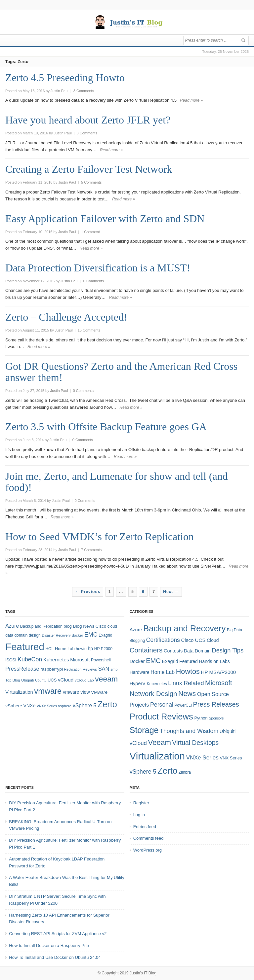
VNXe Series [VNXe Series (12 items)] (202, 757)
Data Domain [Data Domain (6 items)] (197, 651)
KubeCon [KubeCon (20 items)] (30, 659)
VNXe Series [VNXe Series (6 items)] (47, 706)
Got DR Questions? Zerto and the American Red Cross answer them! (121, 372)
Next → (171, 592)
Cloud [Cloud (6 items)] (213, 640)
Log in (139, 815)
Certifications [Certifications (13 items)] (163, 640)
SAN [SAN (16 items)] (104, 669)
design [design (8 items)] (35, 635)
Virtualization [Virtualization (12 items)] (19, 692)
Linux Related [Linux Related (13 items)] (186, 683)
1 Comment (90, 232)
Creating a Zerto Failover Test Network (89, 169)
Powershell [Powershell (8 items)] (101, 660)
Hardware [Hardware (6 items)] (140, 672)
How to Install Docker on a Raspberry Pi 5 (49, 945)
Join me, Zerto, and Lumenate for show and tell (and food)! (117, 482)
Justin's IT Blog (143, 973)
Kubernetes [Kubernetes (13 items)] (56, 660)
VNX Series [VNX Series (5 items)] (231, 758)
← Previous (88, 592)
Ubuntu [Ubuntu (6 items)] (41, 680)
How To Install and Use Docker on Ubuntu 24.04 (55, 957)
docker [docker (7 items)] (77, 635)
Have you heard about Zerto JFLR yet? (88, 120)
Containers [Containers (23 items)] (146, 650)
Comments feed (148, 838)
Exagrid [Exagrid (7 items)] (170, 661)
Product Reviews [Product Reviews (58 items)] (161, 717)
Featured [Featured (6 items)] (188, 661)
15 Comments (89, 330)
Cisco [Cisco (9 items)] (101, 626)
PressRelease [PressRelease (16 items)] (22, 669)
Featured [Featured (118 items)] (25, 647)
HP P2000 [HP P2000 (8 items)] (103, 649)
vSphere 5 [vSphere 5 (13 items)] (143, 772)
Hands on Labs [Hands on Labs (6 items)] (214, 661)
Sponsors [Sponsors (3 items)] (216, 718)
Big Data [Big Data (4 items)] (234, 630)
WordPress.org (148, 850)
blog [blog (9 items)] (67, 626)
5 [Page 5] (133, 592)
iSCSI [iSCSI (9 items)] (11, 660)
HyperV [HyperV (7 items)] (138, 683)
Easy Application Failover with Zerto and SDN (105, 219)
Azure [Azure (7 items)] (136, 630)
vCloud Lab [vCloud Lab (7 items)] (84, 680)
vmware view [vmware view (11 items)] (76, 692)
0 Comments (94, 281)
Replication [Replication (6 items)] (73, 669)
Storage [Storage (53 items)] (144, 730)
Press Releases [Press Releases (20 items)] (216, 704)
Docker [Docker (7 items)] (137, 661)
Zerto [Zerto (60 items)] (167, 771)
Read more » (191, 100)
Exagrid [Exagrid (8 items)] (105, 635)
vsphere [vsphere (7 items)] (65, 706)
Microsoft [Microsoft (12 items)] (80, 660)
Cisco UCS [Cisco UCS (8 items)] (193, 640)
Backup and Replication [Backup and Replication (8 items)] (41, 626)
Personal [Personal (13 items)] (162, 705)
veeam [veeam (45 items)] (106, 679)
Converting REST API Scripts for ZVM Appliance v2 (58, 934)
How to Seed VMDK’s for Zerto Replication (100, 537)
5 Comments (91, 182)
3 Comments (84, 91)
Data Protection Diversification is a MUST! (98, 268)
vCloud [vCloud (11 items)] (138, 743)
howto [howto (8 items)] (81, 649)
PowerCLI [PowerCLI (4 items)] (183, 705)
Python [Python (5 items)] (201, 718)
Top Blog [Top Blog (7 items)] (13, 680)
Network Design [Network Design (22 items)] (153, 694)
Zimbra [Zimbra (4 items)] (185, 772)
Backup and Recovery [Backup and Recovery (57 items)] (184, 628)
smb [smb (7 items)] (114, 669)
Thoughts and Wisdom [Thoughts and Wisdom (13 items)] (189, 731)
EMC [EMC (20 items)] (91, 635)
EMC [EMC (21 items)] (153, 661)
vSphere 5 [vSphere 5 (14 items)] (85, 705)
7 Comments (91, 550)
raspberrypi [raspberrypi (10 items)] (52, 669)
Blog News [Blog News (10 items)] (84, 626)
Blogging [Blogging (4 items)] (137, 641)
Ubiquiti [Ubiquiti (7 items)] (27, 680)
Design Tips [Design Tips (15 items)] (228, 650)
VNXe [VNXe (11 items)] (29, 706)
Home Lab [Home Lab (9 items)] (65, 649)
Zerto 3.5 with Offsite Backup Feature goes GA (106, 427)
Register (141, 803)
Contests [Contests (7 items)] (173, 651)
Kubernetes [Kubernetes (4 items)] (157, 684)
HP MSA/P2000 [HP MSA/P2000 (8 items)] (219, 672)
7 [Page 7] (154, 592)
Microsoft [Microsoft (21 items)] (219, 683)
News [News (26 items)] (187, 694)
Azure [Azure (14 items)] (12, 626)
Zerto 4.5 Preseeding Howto (65, 78)
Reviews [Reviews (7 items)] (90, 669)
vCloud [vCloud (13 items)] (66, 680)
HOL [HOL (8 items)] (49, 649)
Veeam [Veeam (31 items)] (160, 742)
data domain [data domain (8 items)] (16, 635)
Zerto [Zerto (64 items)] (107, 704)
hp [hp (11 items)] (90, 648)
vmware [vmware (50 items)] (48, 691)
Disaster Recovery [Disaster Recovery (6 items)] (56, 635)
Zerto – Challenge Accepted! (66, 317)
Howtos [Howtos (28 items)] (188, 671)
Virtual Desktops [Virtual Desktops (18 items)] (196, 743)
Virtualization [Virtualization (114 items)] (157, 756)
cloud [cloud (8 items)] (112, 626)
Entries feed (145, 827)
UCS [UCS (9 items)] (52, 680)
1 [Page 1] (110, 592)
